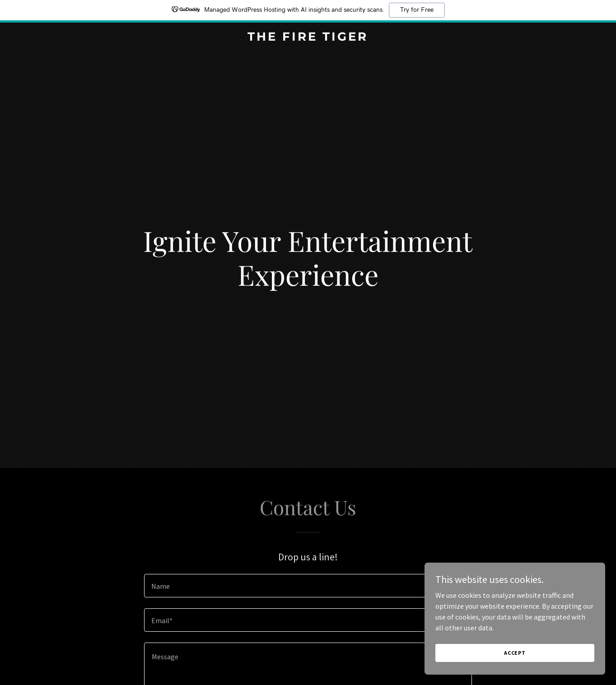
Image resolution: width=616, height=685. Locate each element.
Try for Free (417, 10)
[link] (308, 38)
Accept (515, 653)
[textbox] (308, 586)
